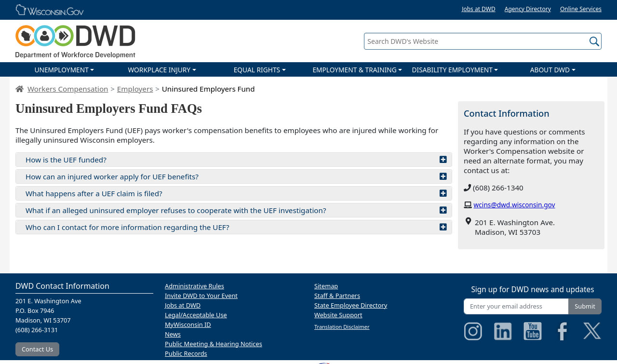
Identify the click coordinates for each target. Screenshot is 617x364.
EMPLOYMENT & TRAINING (354, 70)
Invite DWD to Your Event (201, 296)
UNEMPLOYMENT (61, 70)
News (173, 334)
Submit (585, 306)
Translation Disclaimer (342, 327)
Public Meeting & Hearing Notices (214, 344)
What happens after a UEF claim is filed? (236, 193)
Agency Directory (528, 9)
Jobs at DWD (479, 9)
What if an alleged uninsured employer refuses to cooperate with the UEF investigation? (236, 210)
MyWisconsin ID (188, 324)
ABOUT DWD (550, 70)
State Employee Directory (351, 305)
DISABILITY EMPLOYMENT (452, 70)
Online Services (581, 9)
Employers (135, 89)
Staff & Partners (337, 296)
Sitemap (326, 286)
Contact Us (37, 349)
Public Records (186, 353)
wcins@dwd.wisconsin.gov (515, 205)
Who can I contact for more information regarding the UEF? (236, 227)
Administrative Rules (194, 286)
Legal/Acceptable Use (196, 315)
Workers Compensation (68, 89)
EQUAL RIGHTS (257, 70)
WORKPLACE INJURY (159, 70)
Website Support (338, 315)
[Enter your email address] (516, 306)
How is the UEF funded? (236, 160)
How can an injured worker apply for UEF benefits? (236, 176)
